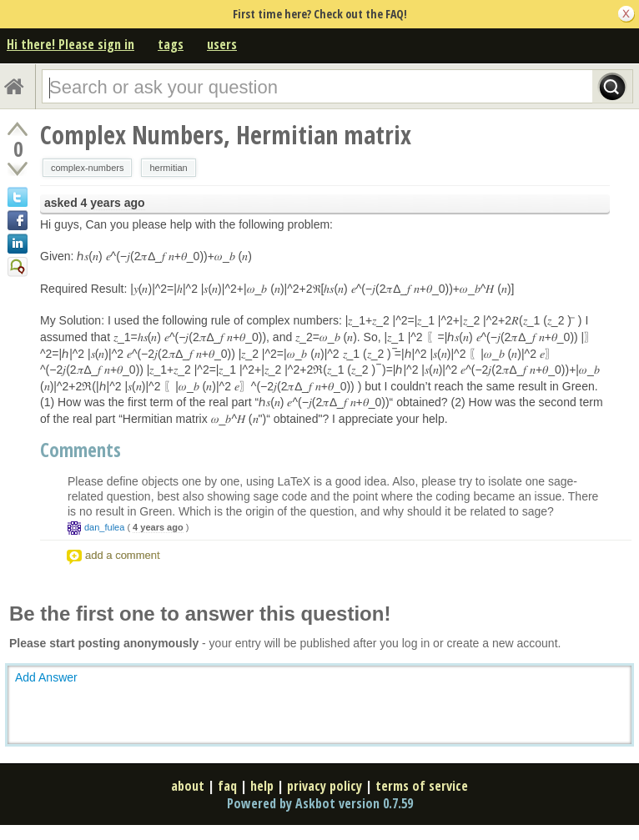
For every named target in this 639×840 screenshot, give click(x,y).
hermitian (168, 168)
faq (227, 786)
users (222, 44)
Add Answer (46, 677)
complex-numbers (87, 168)
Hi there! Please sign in (70, 44)
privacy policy (325, 786)
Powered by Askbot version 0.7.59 (320, 803)
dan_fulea (104, 527)
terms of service (422, 786)
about (188, 786)
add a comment (123, 555)
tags (171, 44)
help (262, 786)
